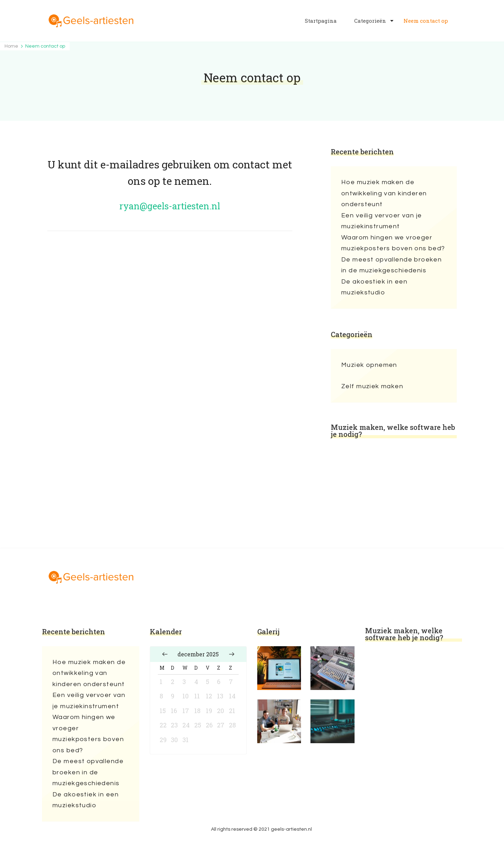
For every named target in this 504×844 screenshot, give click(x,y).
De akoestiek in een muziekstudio (374, 287)
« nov (165, 654)
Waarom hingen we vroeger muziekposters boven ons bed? (393, 243)
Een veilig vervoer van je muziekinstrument (382, 221)
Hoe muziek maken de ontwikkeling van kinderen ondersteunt (384, 193)
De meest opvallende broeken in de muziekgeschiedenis (391, 265)
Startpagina (321, 21)
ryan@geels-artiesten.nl (170, 206)
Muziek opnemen (369, 365)
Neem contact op (426, 21)
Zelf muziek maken (372, 386)
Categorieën (370, 21)
